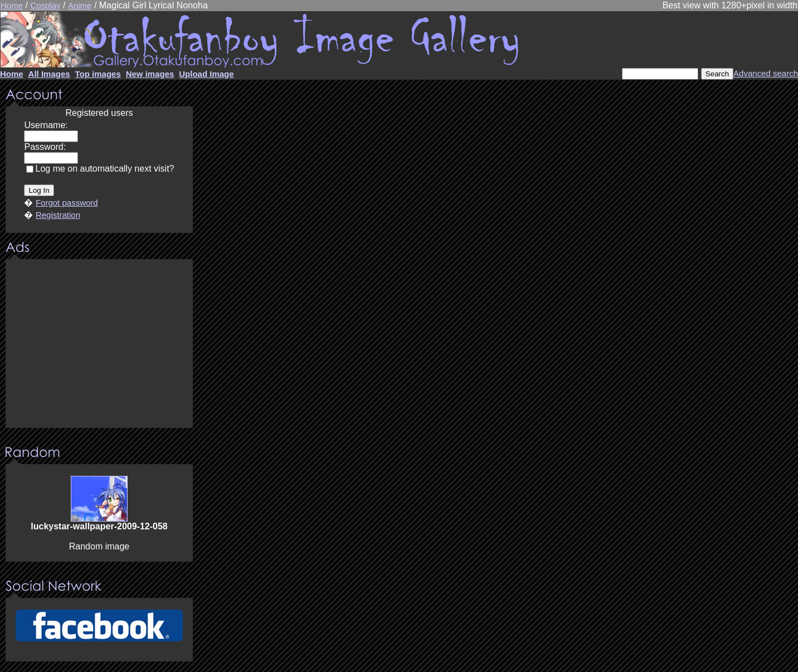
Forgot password (67, 203)
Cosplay (45, 5)
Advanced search (766, 73)
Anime (80, 5)
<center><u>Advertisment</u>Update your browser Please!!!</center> (99, 344)
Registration (58, 215)
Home (12, 5)
